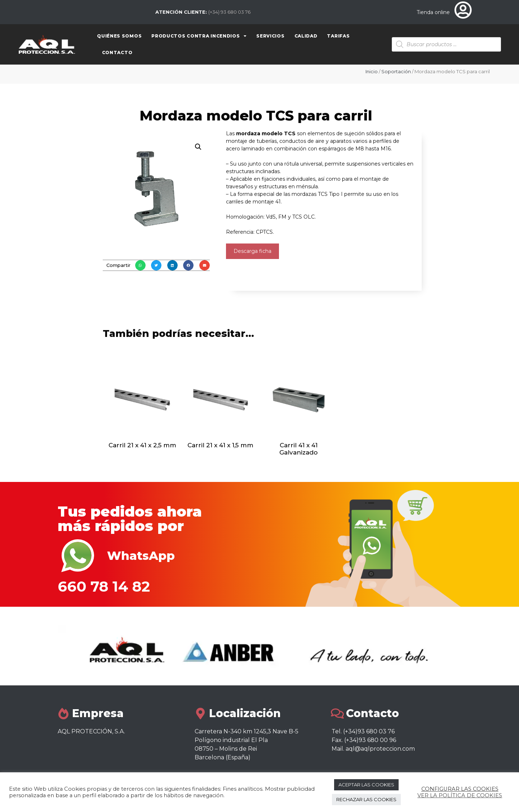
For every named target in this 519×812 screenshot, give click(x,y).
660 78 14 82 (104, 586)
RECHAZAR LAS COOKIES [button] (366, 799)
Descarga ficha (252, 251)
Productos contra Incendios (199, 36)
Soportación (396, 71)
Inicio (372, 71)
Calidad (306, 36)
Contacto (117, 52)
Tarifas (338, 36)
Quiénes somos (119, 36)
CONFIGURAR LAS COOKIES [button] (460, 789)
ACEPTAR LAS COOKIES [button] (366, 785)
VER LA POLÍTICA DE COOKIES (460, 795)
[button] (140, 265)
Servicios (270, 36)
